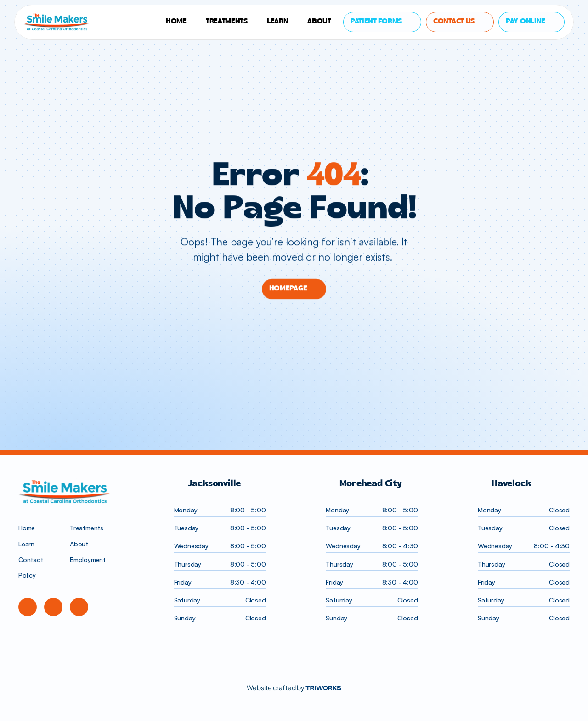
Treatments (87, 528)
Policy (27, 575)
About (319, 22)
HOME (176, 22)
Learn (26, 544)
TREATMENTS (227, 22)
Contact (31, 559)
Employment (88, 559)
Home (27, 528)
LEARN (278, 22)
